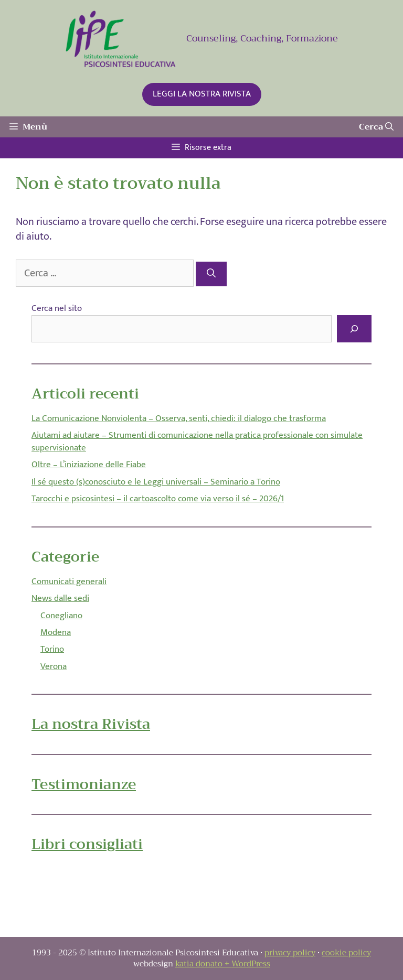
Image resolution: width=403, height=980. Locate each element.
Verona (54, 666)
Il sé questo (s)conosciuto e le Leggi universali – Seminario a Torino (156, 482)
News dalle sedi (60, 598)
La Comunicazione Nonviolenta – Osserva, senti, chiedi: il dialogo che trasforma (179, 418)
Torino (52, 649)
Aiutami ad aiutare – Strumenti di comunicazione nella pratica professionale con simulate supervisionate (197, 441)
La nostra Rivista (91, 724)
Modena (56, 632)
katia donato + (203, 964)
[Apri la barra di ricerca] (376, 127)
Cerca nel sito (57, 308)
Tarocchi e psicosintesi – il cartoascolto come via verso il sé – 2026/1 (158, 499)
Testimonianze (84, 784)
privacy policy (290, 953)
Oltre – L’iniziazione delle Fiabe (89, 465)
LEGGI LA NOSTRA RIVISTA (202, 94)
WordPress (251, 964)
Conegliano (61, 616)
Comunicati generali (69, 581)
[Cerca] (211, 274)
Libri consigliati (87, 844)
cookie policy (346, 953)
